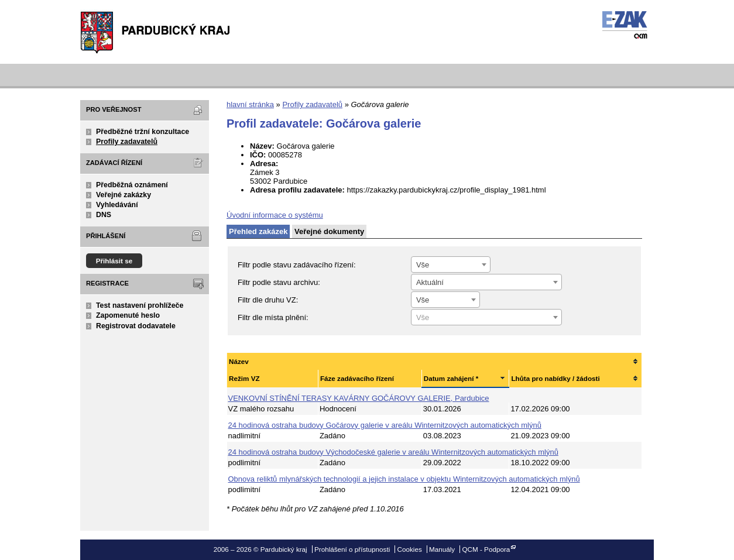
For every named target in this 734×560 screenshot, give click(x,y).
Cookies (410, 549)
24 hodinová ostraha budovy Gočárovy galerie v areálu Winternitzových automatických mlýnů (385, 425)
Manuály (442, 549)
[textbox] (486, 318)
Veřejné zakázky (124, 195)
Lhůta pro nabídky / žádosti (555, 378)
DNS (104, 215)
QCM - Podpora (486, 549)
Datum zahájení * (451, 378)
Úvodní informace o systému (275, 215)
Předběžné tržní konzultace (143, 132)
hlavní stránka (250, 104)
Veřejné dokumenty (329, 231)
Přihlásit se (114, 261)
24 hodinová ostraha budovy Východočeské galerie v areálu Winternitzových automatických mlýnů (393, 452)
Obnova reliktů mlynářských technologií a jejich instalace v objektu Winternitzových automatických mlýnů (404, 479)
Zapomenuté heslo (128, 315)
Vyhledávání (117, 205)
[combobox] (451, 264)
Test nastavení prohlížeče (140, 305)
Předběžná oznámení (132, 185)
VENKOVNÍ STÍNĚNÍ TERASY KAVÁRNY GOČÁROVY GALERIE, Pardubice (359, 398)
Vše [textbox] (423, 265)
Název (239, 361)
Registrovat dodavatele (136, 326)
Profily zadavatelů (127, 142)
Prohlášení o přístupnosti (352, 549)
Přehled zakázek (258, 231)
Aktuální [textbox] (430, 282)
